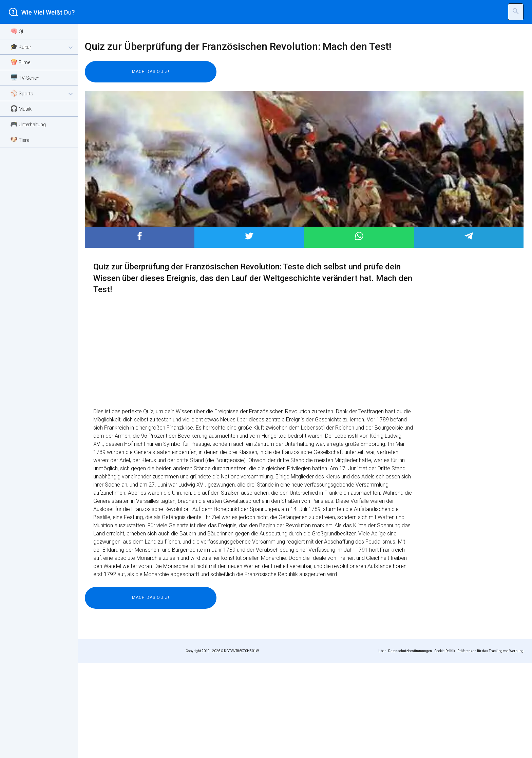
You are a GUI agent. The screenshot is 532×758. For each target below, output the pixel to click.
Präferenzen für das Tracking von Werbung (490, 746)
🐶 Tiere (20, 140)
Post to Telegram (469, 331)
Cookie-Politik (445, 746)
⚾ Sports (42, 94)
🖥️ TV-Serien (25, 78)
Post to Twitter (249, 331)
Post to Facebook (140, 331)
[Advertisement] (288, 80)
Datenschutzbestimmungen (410, 746)
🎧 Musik (21, 108)
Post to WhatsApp (359, 331)
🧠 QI (17, 31)
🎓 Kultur (42, 47)
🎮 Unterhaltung (28, 124)
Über (382, 746)
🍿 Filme (20, 62)
